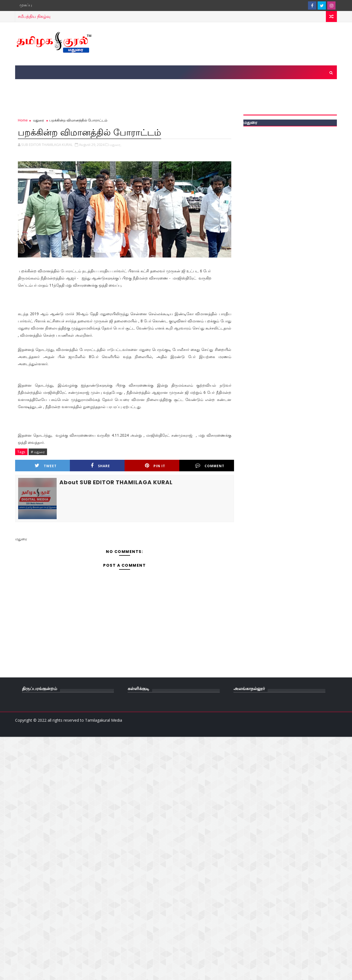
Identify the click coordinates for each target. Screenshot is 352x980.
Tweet (46, 466)
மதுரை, (115, 145)
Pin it (155, 466)
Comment (210, 466)
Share (100, 466)
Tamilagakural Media (104, 720)
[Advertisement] (236, 43)
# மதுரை (38, 452)
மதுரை (38, 120)
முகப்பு (26, 5)
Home (23, 120)
